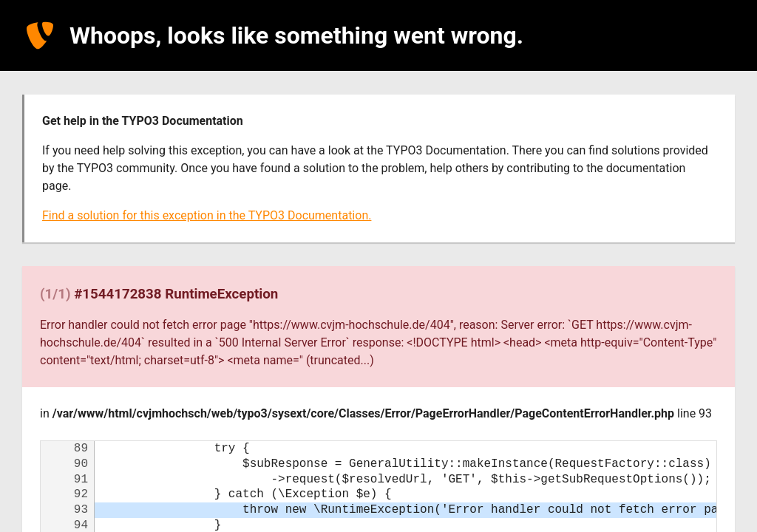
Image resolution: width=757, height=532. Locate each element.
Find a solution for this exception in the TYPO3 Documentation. (207, 215)
